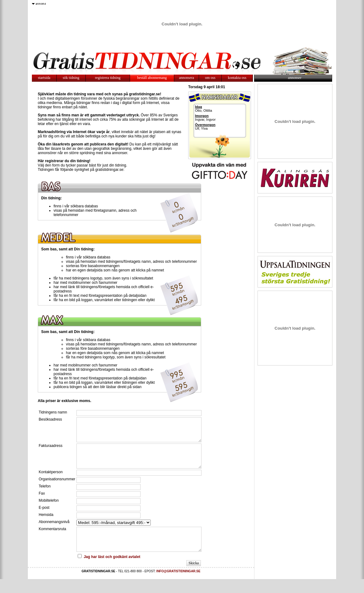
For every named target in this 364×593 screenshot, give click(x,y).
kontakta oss (237, 78)
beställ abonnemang (152, 78)
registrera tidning (108, 78)
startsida (44, 78)
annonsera (186, 78)
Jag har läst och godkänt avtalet (112, 571)
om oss (210, 78)
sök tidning (71, 78)
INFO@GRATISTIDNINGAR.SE (178, 585)
